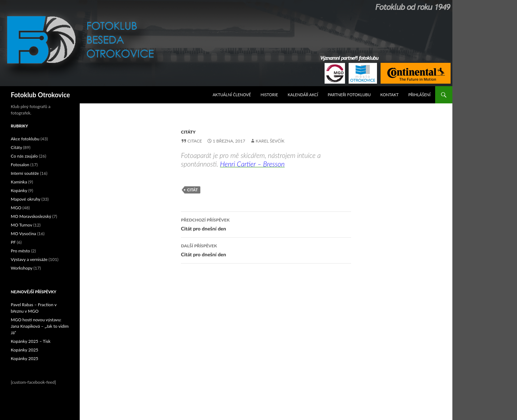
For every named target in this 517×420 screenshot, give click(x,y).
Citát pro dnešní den (266, 224)
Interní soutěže (25, 173)
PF (13, 242)
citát (192, 190)
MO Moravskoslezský (31, 216)
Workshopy (22, 268)
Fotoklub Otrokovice (40, 95)
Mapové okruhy (25, 199)
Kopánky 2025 (25, 350)
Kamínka (19, 182)
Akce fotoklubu (25, 139)
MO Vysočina (24, 234)
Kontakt (389, 95)
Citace (195, 141)
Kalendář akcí (303, 95)
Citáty (188, 132)
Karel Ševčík (270, 141)
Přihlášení (419, 95)
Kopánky (19, 190)
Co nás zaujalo (24, 156)
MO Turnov (22, 225)
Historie (269, 95)
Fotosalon (20, 165)
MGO (16, 208)
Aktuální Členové (232, 95)
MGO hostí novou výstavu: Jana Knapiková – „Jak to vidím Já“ (40, 326)
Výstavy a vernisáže (29, 259)
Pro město (20, 251)
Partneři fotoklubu (349, 95)
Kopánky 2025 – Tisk (31, 341)
